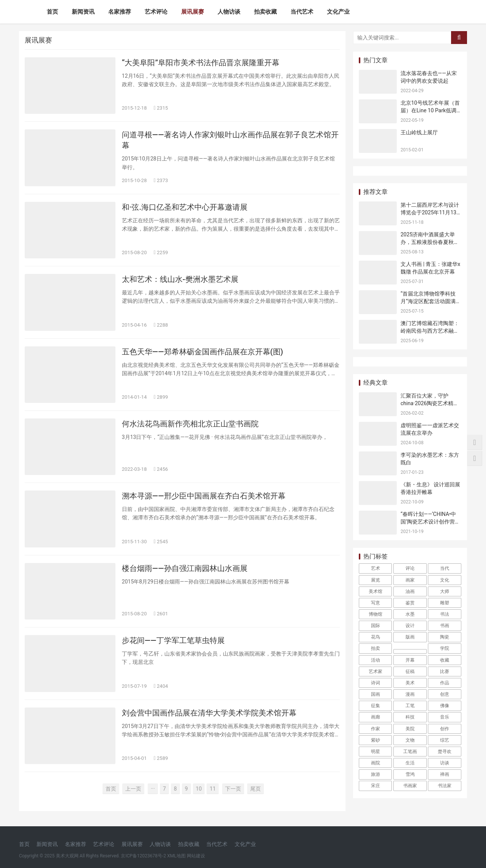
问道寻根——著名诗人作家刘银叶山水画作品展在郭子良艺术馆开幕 (230, 140)
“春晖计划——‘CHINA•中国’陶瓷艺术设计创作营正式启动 (430, 521)
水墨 (410, 614)
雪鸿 (410, 774)
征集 (376, 706)
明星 (376, 752)
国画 (376, 694)
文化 (445, 580)
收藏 (445, 660)
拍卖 (376, 648)
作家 (376, 729)
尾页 (256, 789)
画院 (376, 763)
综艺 (445, 740)
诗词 (376, 683)
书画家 (410, 786)
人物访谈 (229, 12)
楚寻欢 (445, 752)
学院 (445, 648)
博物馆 (376, 614)
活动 (376, 660)
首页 (52, 12)
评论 (410, 568)
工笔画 (410, 752)
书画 (445, 626)
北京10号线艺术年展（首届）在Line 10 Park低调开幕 (430, 110)
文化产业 (338, 12)
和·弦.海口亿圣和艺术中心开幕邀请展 (185, 207)
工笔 (410, 706)
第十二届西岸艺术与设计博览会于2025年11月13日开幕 (430, 212)
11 (213, 789)
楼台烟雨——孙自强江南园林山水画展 (185, 568)
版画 (410, 637)
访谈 (445, 763)
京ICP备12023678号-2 (143, 856)
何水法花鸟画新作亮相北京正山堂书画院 (190, 424)
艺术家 (376, 671)
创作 (445, 729)
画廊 (376, 717)
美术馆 (376, 591)
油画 (410, 591)
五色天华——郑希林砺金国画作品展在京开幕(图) (203, 352)
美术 (410, 683)
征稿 (410, 671)
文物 (410, 740)
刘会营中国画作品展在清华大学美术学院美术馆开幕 (209, 713)
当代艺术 (302, 12)
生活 (410, 763)
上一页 (133, 789)
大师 (445, 591)
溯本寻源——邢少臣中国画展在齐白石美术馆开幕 (204, 496)
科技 (410, 717)
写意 (376, 603)
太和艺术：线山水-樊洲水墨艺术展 (180, 279)
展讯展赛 (193, 12)
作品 (445, 683)
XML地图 (176, 856)
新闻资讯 (83, 12)
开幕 (410, 660)
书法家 (445, 786)
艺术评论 (156, 12)
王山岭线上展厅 (419, 132)
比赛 (445, 671)
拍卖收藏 (265, 12)
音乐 (445, 717)
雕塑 (445, 603)
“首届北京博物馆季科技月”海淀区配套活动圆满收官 (431, 301)
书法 (445, 614)
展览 (376, 580)
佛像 (445, 706)
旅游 (376, 774)
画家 (410, 580)
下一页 (233, 789)
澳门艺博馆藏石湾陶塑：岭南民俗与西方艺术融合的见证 (430, 331)
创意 (445, 694)
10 (199, 789)
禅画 (445, 774)
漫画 (410, 694)
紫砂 (376, 740)
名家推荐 (120, 12)
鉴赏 (410, 603)
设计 (410, 626)
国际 (376, 626)
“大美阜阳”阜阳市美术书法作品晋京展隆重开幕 (201, 63)
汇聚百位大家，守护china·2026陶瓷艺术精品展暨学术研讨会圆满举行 (430, 403)
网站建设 (196, 856)
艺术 (376, 568)
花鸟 (376, 637)
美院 (410, 729)
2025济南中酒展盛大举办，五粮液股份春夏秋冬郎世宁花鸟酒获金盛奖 (430, 242)
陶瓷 (445, 637)
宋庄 (376, 786)
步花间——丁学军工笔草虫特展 (173, 640)
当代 (445, 568)
